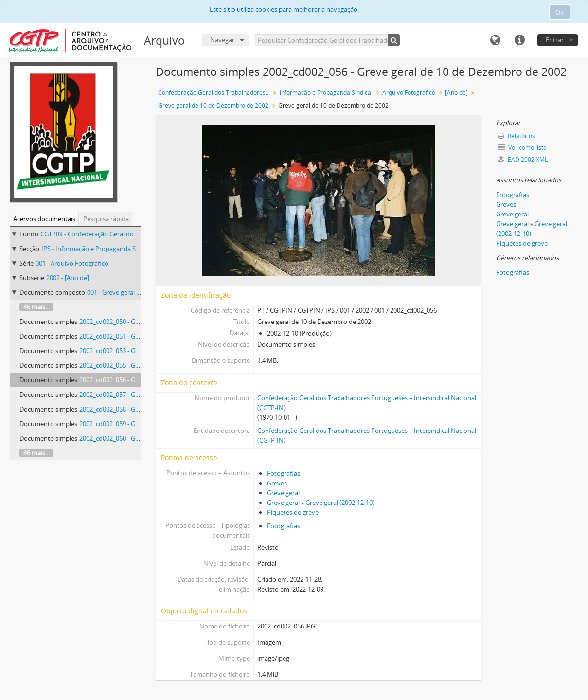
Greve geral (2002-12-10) (340, 503)
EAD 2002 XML (523, 159)
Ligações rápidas (519, 40)
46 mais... (36, 307)
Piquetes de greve (293, 512)
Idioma (495, 40)
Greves (277, 483)
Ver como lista (522, 148)
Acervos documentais (44, 219)
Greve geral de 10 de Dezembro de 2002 (213, 105)
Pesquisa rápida (106, 219)
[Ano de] (456, 93)
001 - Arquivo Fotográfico (72, 263)
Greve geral (283, 493)
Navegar (222, 40)
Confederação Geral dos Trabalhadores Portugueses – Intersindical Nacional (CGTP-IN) (215, 93)
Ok (560, 12)
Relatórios (517, 136)
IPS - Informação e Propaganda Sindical (98, 249)
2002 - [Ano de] (68, 278)
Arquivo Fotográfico (409, 93)
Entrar (555, 40)
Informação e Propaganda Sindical (326, 93)
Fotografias (284, 473)
